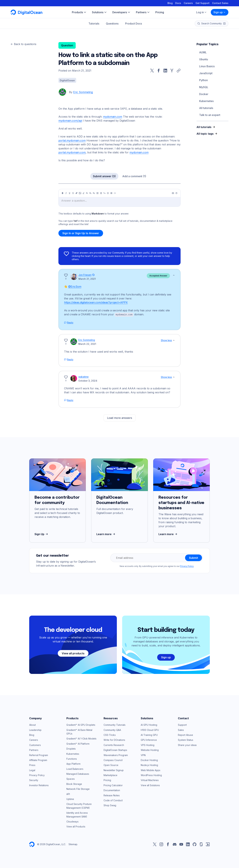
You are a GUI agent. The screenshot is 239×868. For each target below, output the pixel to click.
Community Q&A (112, 730)
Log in (201, 12)
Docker (204, 94)
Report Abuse (185, 735)
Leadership (35, 730)
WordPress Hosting (151, 775)
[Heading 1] (87, 193)
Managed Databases (78, 774)
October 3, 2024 (88, 381)
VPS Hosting (148, 745)
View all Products (76, 826)
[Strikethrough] (73, 193)
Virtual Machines (150, 780)
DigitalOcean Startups (115, 750)
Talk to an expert (210, 115)
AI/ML (203, 52)
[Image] (80, 193)
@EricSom (75, 287)
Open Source (111, 765)
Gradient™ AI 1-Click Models (81, 738)
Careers (188, 3)
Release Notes (112, 795)
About (32, 725)
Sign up (220, 12)
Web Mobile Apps (151, 770)
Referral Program (39, 755)
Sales (181, 730)
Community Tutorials (115, 725)
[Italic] (66, 193)
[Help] (176, 193)
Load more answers (120, 418)
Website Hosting (150, 750)
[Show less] (174, 275)
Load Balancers (75, 769)
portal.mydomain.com (72, 140)
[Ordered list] (101, 193)
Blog (170, 3)
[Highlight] (83, 193)
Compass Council (113, 760)
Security (34, 780)
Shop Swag (110, 805)
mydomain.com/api (70, 121)
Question (67, 45)
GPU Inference (149, 740)
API (68, 794)
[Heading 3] (94, 193)
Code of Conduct (113, 800)
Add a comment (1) (134, 176)
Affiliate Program (38, 760)
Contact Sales (220, 3)
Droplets (71, 749)
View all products (73, 653)
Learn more (106, 534)
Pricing (107, 780)
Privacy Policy (187, 566)
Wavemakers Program (116, 755)
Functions (72, 759)
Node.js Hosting (149, 765)
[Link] (77, 193)
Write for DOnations (114, 740)
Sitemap (73, 844)
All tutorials (206, 108)
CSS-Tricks (110, 735)
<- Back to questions (23, 44)
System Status (186, 740)
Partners (34, 750)
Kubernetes (206, 101)
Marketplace (110, 775)
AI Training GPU (149, 735)
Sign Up (42, 534)
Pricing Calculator (113, 785)
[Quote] (104, 193)
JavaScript (206, 73)
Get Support (202, 3)
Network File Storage (78, 789)
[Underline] (70, 193)
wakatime (83, 377)
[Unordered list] (97, 193)
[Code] (115, 193)
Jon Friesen (85, 275)
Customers (35, 745)
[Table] (111, 193)
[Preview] (173, 193)
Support (182, 725)
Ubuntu (204, 59)
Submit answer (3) (104, 176)
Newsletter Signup (114, 770)
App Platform (73, 764)
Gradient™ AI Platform (78, 744)
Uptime (70, 799)
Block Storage (74, 784)
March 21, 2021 (87, 279)
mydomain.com (113, 117)
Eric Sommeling (83, 92)
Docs (178, 3)
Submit (194, 558)
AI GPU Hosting (149, 725)
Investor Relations (39, 785)
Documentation (112, 790)
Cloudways (72, 821)
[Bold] (63, 193)
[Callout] (108, 193)
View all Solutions (150, 785)
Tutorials (94, 24)
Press (32, 765)
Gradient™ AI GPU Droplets (81, 725)
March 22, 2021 (87, 344)
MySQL (204, 87)
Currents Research (114, 745)
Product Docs (134, 24)
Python (203, 80)
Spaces (71, 779)
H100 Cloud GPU (150, 730)
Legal (32, 770)
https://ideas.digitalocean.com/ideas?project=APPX (96, 302)
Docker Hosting (149, 760)
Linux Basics (207, 66)
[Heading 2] (90, 193)
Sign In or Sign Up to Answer (81, 233)
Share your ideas (187, 745)
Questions (112, 24)
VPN (143, 755)
